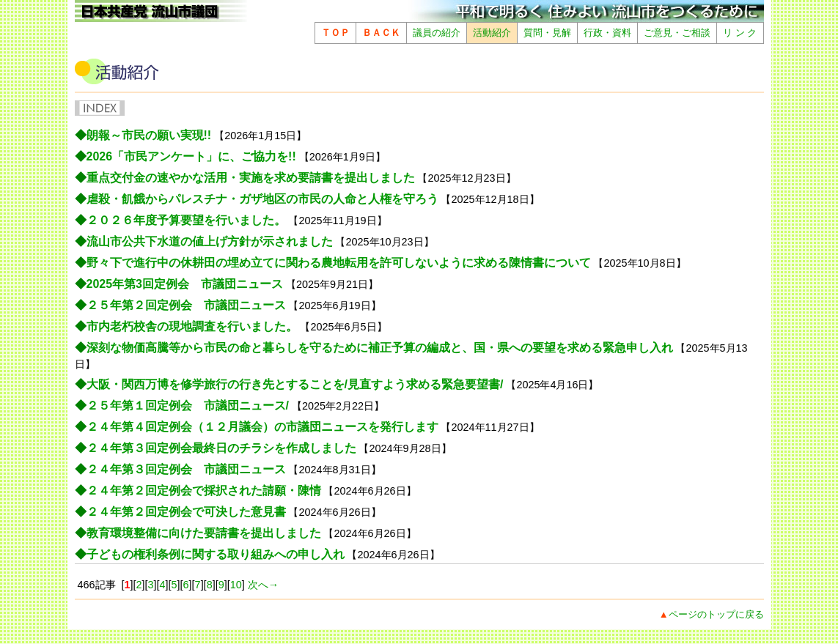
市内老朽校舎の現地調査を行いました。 (192, 326)
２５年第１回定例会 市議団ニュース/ (188, 406)
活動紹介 (492, 33)
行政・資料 (607, 33)
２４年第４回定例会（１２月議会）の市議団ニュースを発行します (262, 427)
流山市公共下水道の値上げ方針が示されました (210, 241)
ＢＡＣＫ (381, 33)
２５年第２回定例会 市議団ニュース (186, 305)
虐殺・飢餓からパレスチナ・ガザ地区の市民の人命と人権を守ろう (262, 199)
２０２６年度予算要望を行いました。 (186, 220)
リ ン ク (740, 33)
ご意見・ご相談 (677, 33)
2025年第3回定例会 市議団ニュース (185, 284)
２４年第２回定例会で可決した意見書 (186, 512)
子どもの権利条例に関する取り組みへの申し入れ (216, 554)
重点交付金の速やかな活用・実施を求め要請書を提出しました (251, 178)
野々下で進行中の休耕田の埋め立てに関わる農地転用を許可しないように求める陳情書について (339, 263)
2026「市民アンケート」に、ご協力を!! (191, 156)
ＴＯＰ (335, 33)
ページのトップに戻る (716, 614)
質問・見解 (547, 33)
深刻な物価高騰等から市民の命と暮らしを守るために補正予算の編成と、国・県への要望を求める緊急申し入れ (380, 348)
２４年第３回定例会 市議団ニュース (186, 469)
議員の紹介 (437, 33)
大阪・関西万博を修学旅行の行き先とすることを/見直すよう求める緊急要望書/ (295, 384)
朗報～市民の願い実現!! (149, 135)
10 (236, 585)
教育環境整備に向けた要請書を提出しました (204, 533)
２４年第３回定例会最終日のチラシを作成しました (221, 448)
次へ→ (262, 585)
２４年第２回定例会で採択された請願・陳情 (204, 491)
